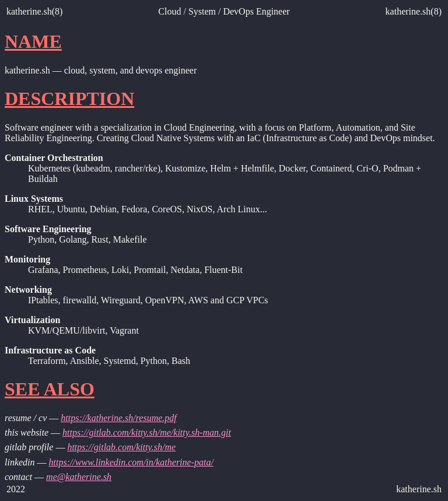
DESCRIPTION (69, 99)
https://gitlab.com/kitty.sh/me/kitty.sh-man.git (147, 432)
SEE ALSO (50, 389)
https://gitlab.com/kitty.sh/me (121, 447)
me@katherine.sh (79, 477)
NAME (33, 41)
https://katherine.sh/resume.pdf (119, 418)
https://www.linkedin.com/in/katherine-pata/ (131, 462)
